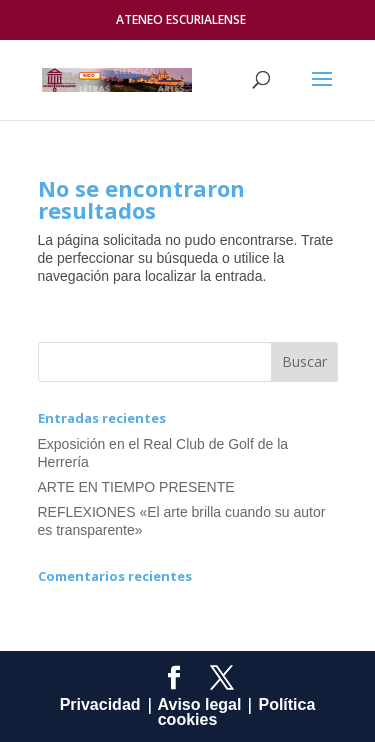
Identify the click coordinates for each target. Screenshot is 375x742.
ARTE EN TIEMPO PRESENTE (136, 487)
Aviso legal (200, 704)
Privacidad (100, 704)
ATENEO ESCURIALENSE (181, 19)
